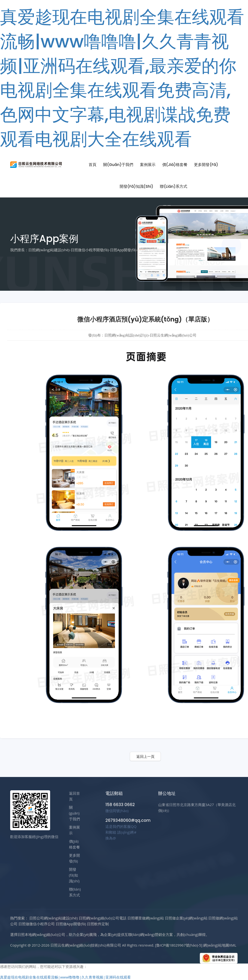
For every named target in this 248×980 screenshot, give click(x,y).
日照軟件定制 (98, 924)
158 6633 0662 (120, 805)
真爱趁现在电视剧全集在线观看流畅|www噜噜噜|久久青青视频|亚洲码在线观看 (65, 977)
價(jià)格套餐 (175, 165)
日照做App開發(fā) (71, 924)
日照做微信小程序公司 (37, 924)
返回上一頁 (145, 756)
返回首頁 (74, 796)
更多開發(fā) (206, 165)
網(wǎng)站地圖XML (220, 945)
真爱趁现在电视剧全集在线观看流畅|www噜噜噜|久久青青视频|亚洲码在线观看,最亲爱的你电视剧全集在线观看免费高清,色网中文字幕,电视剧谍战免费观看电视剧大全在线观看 (122, 78)
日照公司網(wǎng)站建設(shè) (54, 918)
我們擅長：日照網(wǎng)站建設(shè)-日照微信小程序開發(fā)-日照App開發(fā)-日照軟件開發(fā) (88, 250)
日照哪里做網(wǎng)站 (146, 918)
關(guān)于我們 (118, 165)
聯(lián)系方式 (173, 186)
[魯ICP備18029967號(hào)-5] (179, 945)
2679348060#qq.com (128, 820)
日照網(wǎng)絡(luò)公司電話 (103, 918)
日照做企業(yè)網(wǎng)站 (186, 918)
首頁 (93, 165)
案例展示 (148, 165)
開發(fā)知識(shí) (136, 186)
